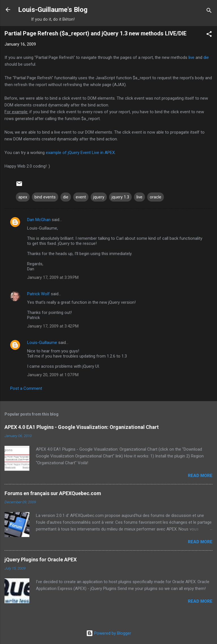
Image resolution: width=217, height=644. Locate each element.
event (81, 197)
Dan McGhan (39, 220)
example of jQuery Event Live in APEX (80, 153)
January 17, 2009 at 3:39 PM (53, 277)
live (191, 57)
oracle (156, 197)
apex (23, 197)
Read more (200, 476)
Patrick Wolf (38, 294)
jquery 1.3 (120, 197)
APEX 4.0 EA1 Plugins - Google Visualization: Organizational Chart (82, 427)
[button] (209, 35)
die (206, 57)
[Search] (209, 11)
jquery (99, 197)
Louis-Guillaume (42, 343)
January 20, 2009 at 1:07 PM (53, 375)
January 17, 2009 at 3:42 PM (53, 326)
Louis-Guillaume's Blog (53, 10)
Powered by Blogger (109, 633)
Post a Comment (26, 388)
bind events (45, 197)
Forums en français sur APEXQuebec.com (53, 493)
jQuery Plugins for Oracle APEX (41, 560)
